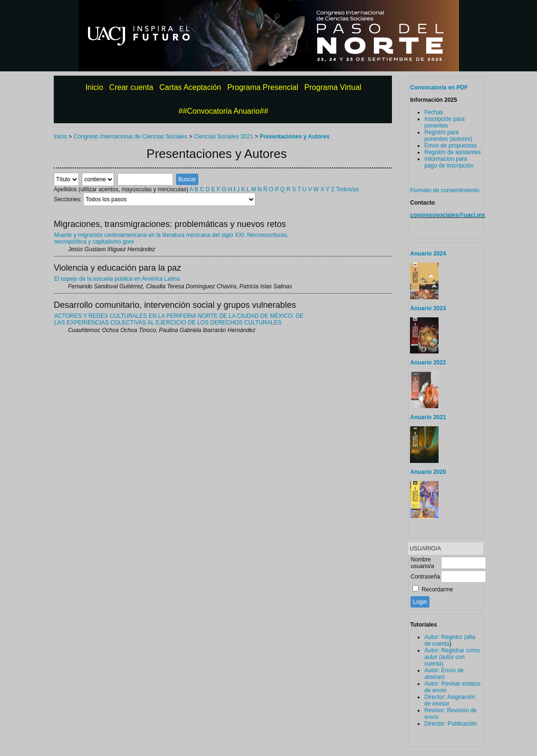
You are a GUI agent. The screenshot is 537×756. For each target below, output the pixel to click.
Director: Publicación (450, 724)
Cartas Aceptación (190, 87)
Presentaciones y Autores (295, 137)
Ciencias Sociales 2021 (223, 137)
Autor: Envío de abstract (444, 674)
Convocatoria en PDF (439, 88)
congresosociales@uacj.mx (448, 215)
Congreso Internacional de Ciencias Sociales (131, 137)
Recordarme (438, 589)
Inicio (94, 87)
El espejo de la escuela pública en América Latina (117, 279)
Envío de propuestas (450, 146)
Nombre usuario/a (422, 563)
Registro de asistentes (453, 152)
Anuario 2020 (428, 472)
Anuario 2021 (428, 417)
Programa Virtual (333, 87)
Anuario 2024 (428, 254)
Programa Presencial (263, 87)
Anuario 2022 (428, 363)
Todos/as (347, 189)
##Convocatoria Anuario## (223, 111)
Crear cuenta (132, 87)
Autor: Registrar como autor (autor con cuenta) (452, 657)
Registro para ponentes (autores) (448, 136)
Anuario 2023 (428, 308)
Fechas (434, 112)
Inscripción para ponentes (444, 122)
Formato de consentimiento (444, 190)
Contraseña (425, 577)
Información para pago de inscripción (449, 162)
